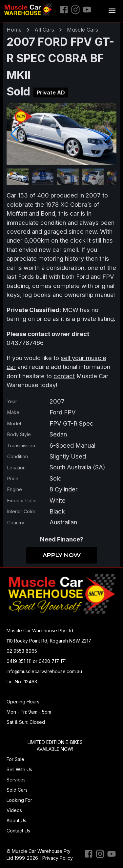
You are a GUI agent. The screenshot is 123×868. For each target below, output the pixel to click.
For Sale (15, 759)
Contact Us (18, 831)
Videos (14, 810)
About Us (16, 820)
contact (64, 376)
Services (16, 780)
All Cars (44, 30)
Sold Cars (17, 790)
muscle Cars (82, 30)
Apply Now (62, 555)
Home (14, 30)
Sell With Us (19, 769)
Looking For (19, 800)
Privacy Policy (58, 858)
